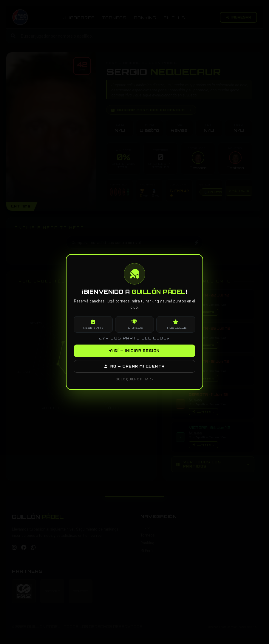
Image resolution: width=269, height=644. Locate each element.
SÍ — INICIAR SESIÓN (134, 351)
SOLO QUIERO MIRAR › (135, 379)
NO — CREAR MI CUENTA (135, 366)
